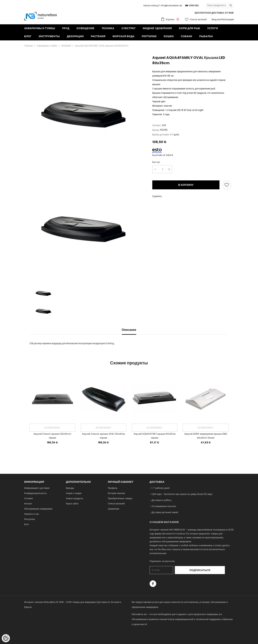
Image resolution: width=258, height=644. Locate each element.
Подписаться (215, 570)
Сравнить (157, 196)
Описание (129, 330)
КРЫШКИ (66, 46)
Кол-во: (156, 162)
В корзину (186, 185)
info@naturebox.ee (171, 5)
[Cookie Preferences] (6, 638)
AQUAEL (164, 130)
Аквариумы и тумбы (47, 46)
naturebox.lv (139, 634)
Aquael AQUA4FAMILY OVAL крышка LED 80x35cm (102, 46)
